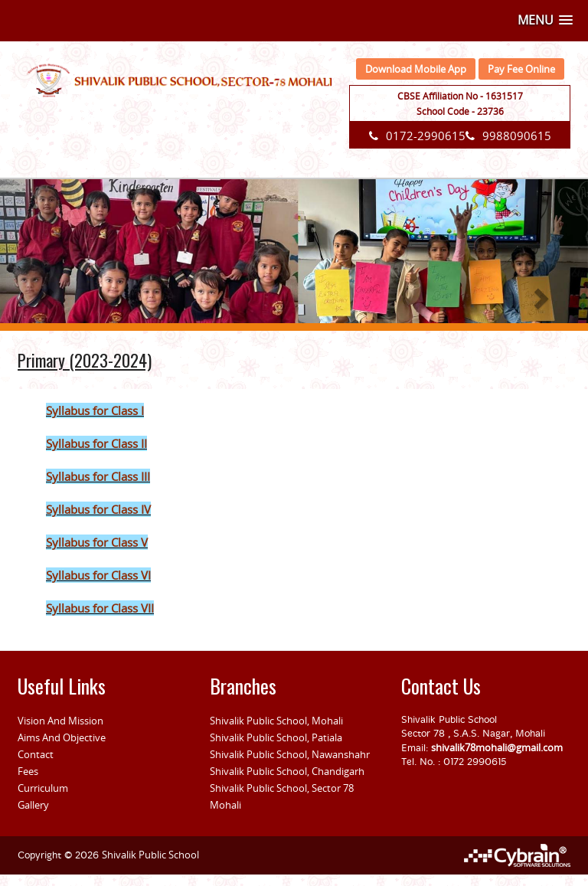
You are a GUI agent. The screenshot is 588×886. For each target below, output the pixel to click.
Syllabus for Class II (96, 443)
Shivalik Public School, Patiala (276, 737)
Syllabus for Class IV (98, 509)
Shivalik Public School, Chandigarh (287, 771)
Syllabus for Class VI (98, 575)
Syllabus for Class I (95, 410)
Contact (36, 754)
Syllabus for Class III (98, 476)
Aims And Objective (62, 737)
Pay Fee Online (521, 69)
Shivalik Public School (150, 855)
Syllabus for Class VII (100, 608)
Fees (28, 771)
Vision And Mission (60, 721)
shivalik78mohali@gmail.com (497, 747)
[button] (545, 20)
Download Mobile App (416, 69)
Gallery (33, 805)
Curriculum (43, 788)
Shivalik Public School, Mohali (276, 721)
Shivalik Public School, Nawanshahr (290, 754)
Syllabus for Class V (97, 542)
